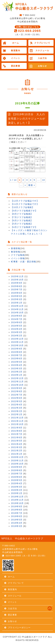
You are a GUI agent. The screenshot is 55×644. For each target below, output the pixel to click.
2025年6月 (17, 293)
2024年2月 (17, 336)
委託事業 (16, 66)
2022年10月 (17, 385)
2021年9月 (17, 428)
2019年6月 (17, 516)
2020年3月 (17, 487)
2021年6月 (17, 437)
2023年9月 (17, 349)
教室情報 (16, 252)
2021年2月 (17, 451)
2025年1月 (17, 303)
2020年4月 (17, 483)
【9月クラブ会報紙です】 (24, 211)
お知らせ (42, 66)
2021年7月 (17, 434)
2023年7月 (17, 355)
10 (44, 180)
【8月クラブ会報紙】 (22, 214)
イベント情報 (18, 258)
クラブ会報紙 (18, 255)
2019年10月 (17, 503)
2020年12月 (17, 457)
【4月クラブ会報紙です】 (24, 227)
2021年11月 (17, 421)
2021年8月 (17, 431)
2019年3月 (17, 526)
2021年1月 (17, 454)
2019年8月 (17, 510)
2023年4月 (17, 365)
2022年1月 (17, 414)
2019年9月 (17, 506)
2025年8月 (17, 286)
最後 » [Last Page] (32, 185)
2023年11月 (17, 342)
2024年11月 (17, 309)
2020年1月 (17, 493)
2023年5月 (17, 362)
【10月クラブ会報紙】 (23, 207)
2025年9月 (17, 283)
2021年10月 (17, 424)
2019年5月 (17, 520)
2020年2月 (17, 490)
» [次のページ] (25, 185)
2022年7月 (17, 395)
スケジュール (42, 50)
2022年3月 (17, 408)
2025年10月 (17, 280)
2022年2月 (17, 411)
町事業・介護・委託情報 (24, 262)
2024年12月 (17, 306)
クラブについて (42, 43)
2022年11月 (17, 382)
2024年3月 (17, 332)
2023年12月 (17, 339)
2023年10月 (17, 345)
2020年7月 (17, 474)
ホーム (16, 43)
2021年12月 (17, 418)
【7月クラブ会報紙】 (22, 217)
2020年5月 (17, 480)
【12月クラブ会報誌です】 (25, 201)
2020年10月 (17, 464)
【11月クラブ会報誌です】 (25, 204)
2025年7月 (17, 289)
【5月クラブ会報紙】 (22, 224)
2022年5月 (17, 401)
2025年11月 (17, 276)
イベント (16, 58)
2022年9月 (17, 388)
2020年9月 (17, 467)
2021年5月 (17, 441)
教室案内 (16, 50)
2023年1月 (17, 375)
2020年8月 (17, 470)
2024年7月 (17, 319)
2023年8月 (17, 352)
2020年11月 (17, 461)
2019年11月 (17, 500)
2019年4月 (17, 523)
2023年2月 (17, 372)
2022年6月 (17, 398)
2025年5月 (17, 296)
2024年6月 (17, 322)
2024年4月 (17, 329)
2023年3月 (17, 368)
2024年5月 (17, 326)
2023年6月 (17, 358)
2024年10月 (17, 313)
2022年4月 (17, 405)
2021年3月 (17, 447)
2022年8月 (17, 391)
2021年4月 (17, 444)
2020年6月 (17, 477)
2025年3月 (17, 299)
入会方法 (42, 58)
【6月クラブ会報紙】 (22, 220)
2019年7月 (17, 513)
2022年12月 (17, 378)
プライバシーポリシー (19, 628)
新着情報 (16, 248)
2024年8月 (17, 316)
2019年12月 (17, 497)
